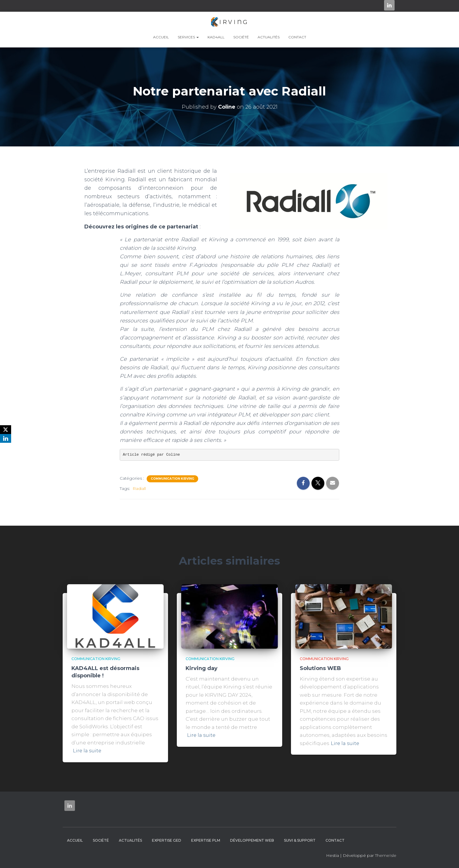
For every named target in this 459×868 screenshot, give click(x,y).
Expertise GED (167, 840)
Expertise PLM (206, 840)
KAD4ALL (216, 37)
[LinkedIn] (6, 438)
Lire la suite (88, 751)
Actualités (269, 37)
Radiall (139, 488)
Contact (297, 37)
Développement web (252, 840)
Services (188, 37)
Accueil (161, 37)
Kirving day (202, 668)
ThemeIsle (386, 855)
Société (241, 37)
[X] (6, 430)
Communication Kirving (172, 479)
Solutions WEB (320, 668)
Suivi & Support (300, 840)
